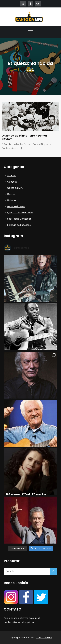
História (11, 200)
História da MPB (16, 206)
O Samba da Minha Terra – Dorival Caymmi (25, 137)
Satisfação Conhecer (19, 219)
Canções (12, 182)
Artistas (12, 176)
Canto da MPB (15, 188)
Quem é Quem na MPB (20, 213)
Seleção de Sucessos (19, 225)
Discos (11, 194)
